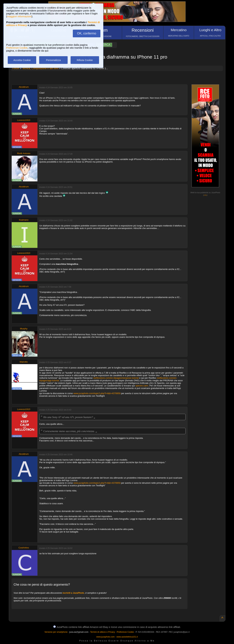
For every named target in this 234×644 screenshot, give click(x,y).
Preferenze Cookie (17, 48)
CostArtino (24, 548)
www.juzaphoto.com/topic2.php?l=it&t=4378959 (97, 393)
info (205, 195)
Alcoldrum (24, 87)
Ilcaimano (24, 220)
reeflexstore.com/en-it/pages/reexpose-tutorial (116, 378)
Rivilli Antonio (24, 153)
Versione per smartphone (56, 632)
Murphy (24, 329)
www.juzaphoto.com (105, 637)
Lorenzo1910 (24, 120)
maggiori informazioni (19, 16)
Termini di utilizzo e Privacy (102, 632)
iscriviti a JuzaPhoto (73, 593)
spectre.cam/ (142, 386)
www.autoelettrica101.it (127, 637)
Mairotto (24, 362)
